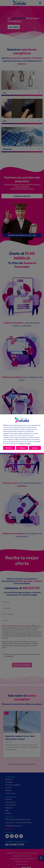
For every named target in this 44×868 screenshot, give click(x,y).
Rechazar (9, 448)
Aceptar (35, 448)
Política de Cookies (25, 443)
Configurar (22, 448)
